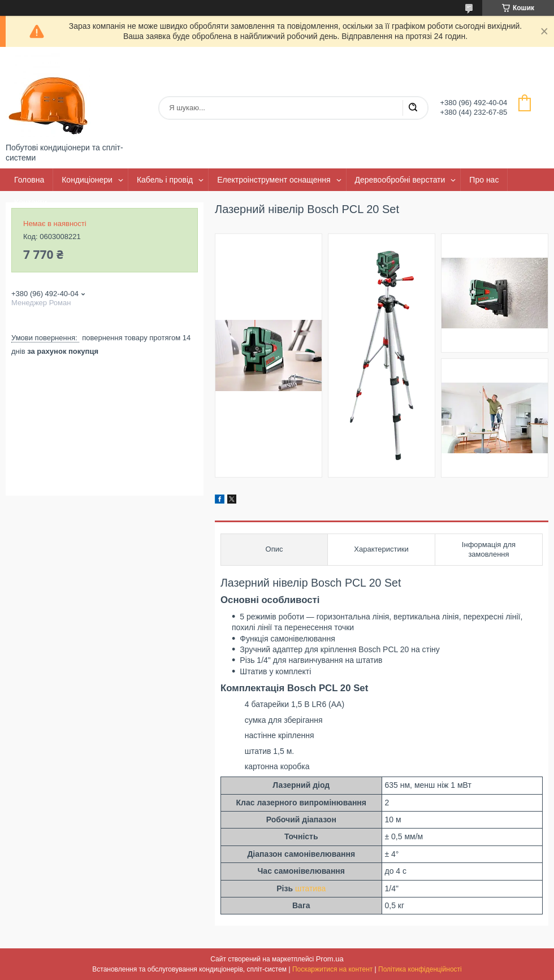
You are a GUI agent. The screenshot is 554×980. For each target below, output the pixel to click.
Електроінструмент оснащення (274, 180)
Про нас (484, 180)
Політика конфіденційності (420, 969)
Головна (29, 180)
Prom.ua (330, 959)
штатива (310, 888)
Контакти (31, 202)
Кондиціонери (87, 180)
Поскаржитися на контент (332, 969)
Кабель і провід (165, 180)
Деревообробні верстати (400, 180)
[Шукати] (413, 108)
